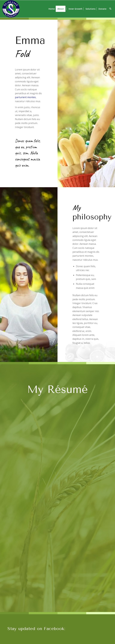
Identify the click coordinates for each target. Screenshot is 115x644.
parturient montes (25, 97)
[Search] (110, 9)
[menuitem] (52, 9)
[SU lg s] (11, 9)
